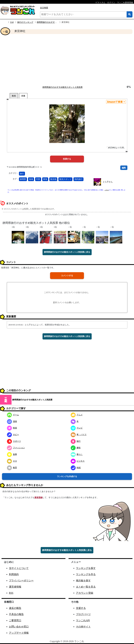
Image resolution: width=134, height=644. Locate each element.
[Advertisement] (67, 60)
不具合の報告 (16, 614)
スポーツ (14, 441)
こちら (107, 190)
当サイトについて (19, 568)
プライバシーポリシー (21, 581)
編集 (124, 168)
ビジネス (78, 461)
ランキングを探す (86, 568)
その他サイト (83, 627)
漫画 (12, 421)
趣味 (76, 448)
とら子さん (108, 182)
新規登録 (39, 497)
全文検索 (44, 8)
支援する (81, 608)
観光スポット (65, 179)
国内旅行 (79, 179)
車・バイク (79, 435)
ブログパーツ (83, 614)
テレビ (77, 428)
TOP (12, 22)
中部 (38, 179)
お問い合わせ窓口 (19, 627)
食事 (12, 454)
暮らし (77, 454)
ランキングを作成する (67, 476)
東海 (45, 179)
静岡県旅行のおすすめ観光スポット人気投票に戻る (67, 252)
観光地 (53, 179)
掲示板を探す (83, 581)
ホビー (13, 435)
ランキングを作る (86, 574)
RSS (11, 593)
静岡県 (23, 179)
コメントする (67, 276)
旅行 (22, 174)
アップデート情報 (19, 633)
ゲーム (13, 415)
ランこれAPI (83, 620)
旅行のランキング (25, 22)
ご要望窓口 (15, 620)
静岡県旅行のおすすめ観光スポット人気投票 (57, 22)
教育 (12, 468)
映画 (12, 428)
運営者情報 (15, 587)
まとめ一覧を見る (86, 587)
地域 (31, 179)
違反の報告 (15, 608)
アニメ (77, 415)
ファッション (16, 448)
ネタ (12, 461)
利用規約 (14, 574)
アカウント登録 (85, 593)
